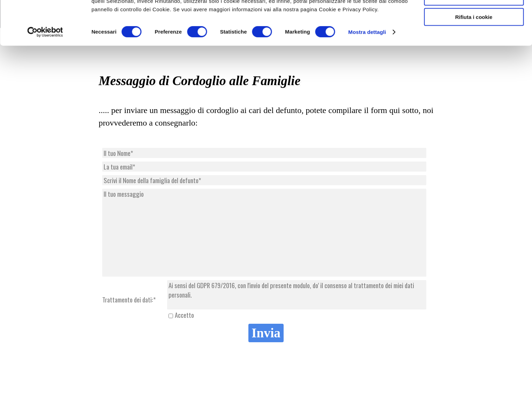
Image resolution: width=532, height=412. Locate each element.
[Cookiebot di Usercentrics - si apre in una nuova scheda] (45, 73)
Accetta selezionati (474, 38)
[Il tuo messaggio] (264, 233)
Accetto (184, 315)
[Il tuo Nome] (264, 153)
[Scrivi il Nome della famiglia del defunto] (264, 180)
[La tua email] (264, 167)
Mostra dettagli (367, 73)
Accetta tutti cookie (474, 17)
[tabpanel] (266, 117)
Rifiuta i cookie (474, 58)
